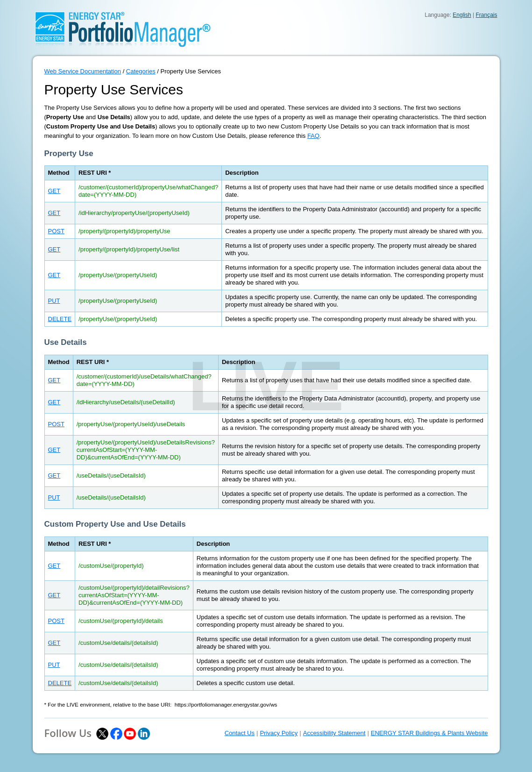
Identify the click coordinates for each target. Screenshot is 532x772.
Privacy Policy (279, 733)
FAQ (313, 136)
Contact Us (240, 733)
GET (54, 191)
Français (486, 15)
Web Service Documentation (83, 71)
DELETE (60, 319)
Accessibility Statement (334, 733)
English (462, 15)
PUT (54, 301)
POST (56, 231)
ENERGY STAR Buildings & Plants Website (429, 733)
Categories (141, 71)
